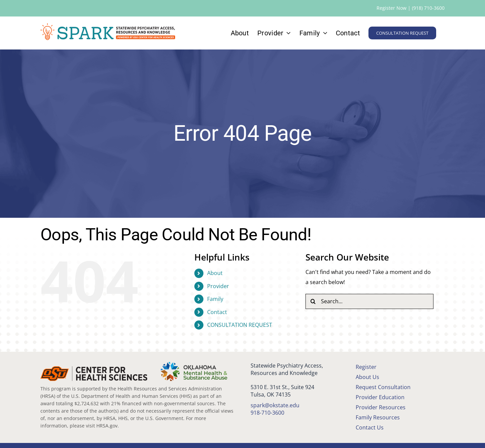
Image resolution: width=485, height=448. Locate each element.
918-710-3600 (267, 413)
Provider (218, 286)
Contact (217, 312)
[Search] (313, 301)
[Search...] (369, 301)
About (215, 273)
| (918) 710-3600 (426, 8)
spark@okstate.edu (275, 405)
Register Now (392, 8)
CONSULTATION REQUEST (240, 325)
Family (215, 299)
